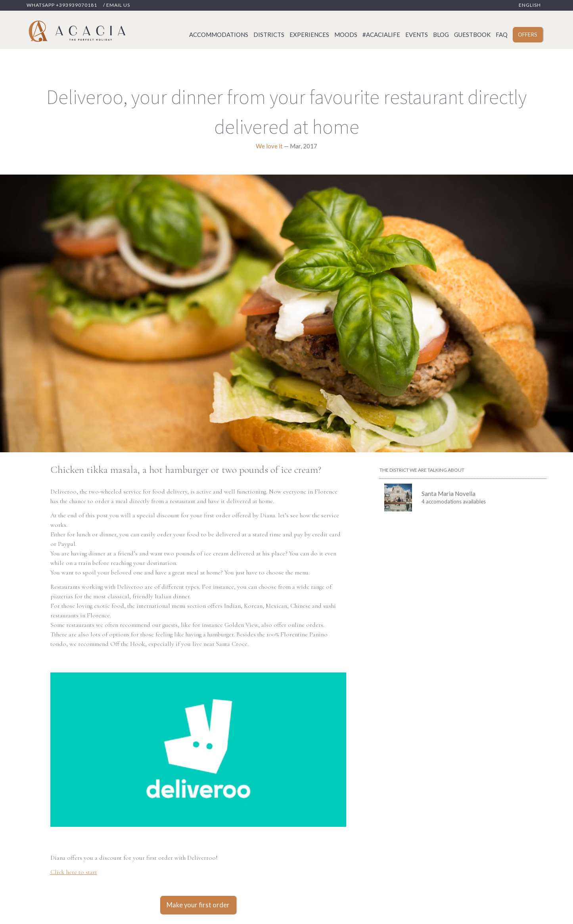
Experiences (309, 35)
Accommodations (219, 35)
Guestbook (472, 35)
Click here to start (74, 872)
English (530, 5)
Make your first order (198, 905)
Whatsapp (62, 5)
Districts (269, 35)
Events (417, 35)
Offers (528, 35)
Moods (346, 35)
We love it (269, 146)
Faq (502, 35)
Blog (441, 35)
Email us (118, 5)
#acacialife (381, 35)
